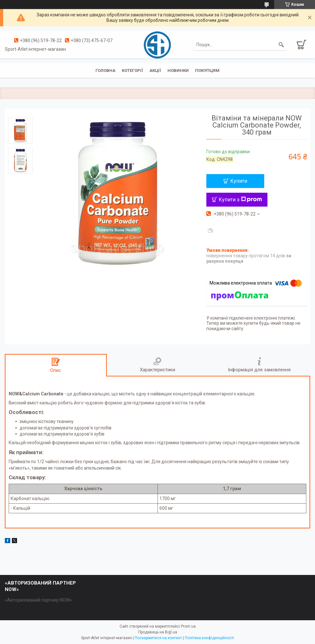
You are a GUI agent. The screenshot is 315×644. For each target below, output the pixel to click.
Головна (105, 71)
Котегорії (132, 71)
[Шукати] (281, 45)
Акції (155, 71)
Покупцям (207, 71)
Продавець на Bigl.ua (158, 632)
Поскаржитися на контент (158, 638)
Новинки (178, 71)
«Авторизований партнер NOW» (38, 600)
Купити (239, 181)
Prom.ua (188, 626)
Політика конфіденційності (209, 638)
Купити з (240, 200)
